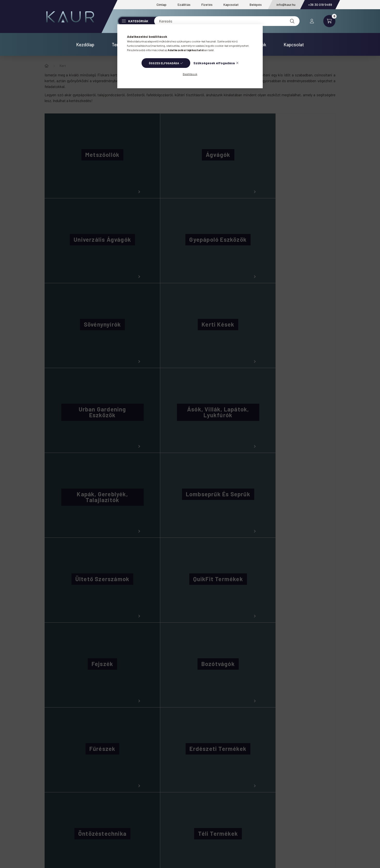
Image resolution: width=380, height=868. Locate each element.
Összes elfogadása (164, 63)
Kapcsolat (231, 4)
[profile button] (312, 21)
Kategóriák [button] (135, 21)
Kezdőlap (85, 44)
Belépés (256, 4)
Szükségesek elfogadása (214, 63)
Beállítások (190, 74)
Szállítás (184, 4)
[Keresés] (227, 21)
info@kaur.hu (286, 4)
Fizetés (207, 4)
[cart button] (329, 21)
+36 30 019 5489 (320, 4)
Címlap (162, 4)
